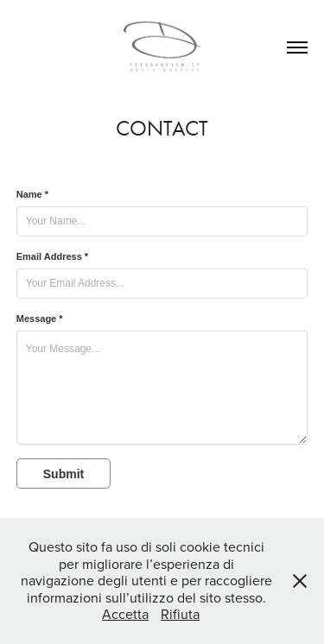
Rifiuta (180, 614)
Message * (40, 319)
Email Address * (52, 256)
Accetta (125, 614)
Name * (32, 194)
